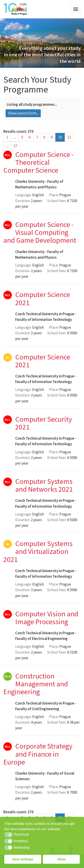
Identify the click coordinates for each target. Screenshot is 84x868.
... (15, 137)
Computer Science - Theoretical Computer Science (38, 162)
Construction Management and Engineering (36, 684)
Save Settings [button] (23, 859)
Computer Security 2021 (44, 423)
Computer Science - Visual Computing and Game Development (40, 232)
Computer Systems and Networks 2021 (44, 485)
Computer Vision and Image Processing (47, 618)
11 (69, 137)
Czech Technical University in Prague (45, 314)
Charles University (30, 181)
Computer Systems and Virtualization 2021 (38, 551)
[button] (8, 835)
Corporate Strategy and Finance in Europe (38, 754)
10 (60, 137)
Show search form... (23, 113)
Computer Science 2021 (43, 299)
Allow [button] (61, 859)
